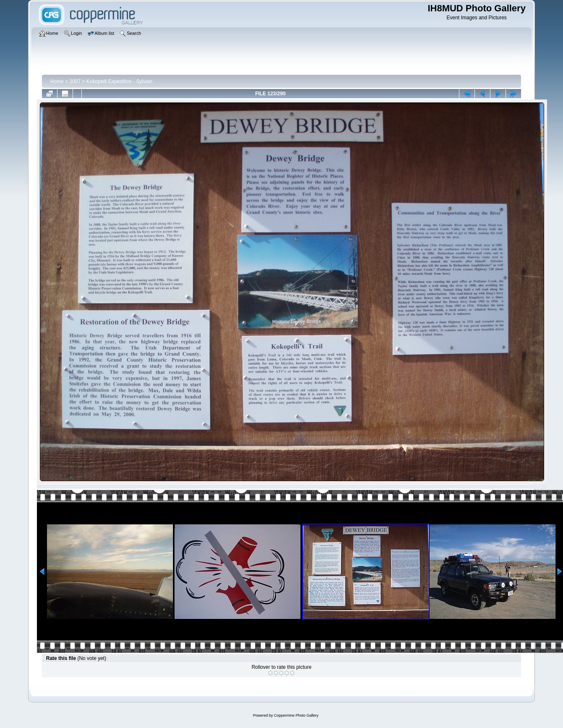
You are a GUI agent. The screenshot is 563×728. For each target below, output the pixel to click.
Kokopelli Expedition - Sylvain (119, 81)
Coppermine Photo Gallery (296, 715)
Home (57, 81)
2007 (75, 81)
